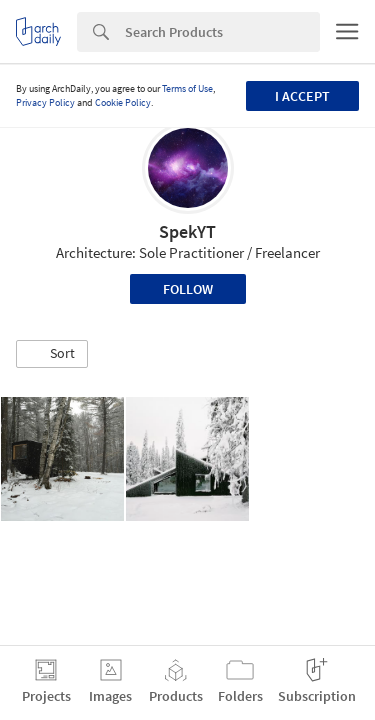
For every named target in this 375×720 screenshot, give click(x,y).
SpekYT (187, 231)
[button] (52, 354)
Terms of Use (187, 88)
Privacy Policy (45, 102)
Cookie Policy (123, 102)
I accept (302, 96)
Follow (188, 289)
